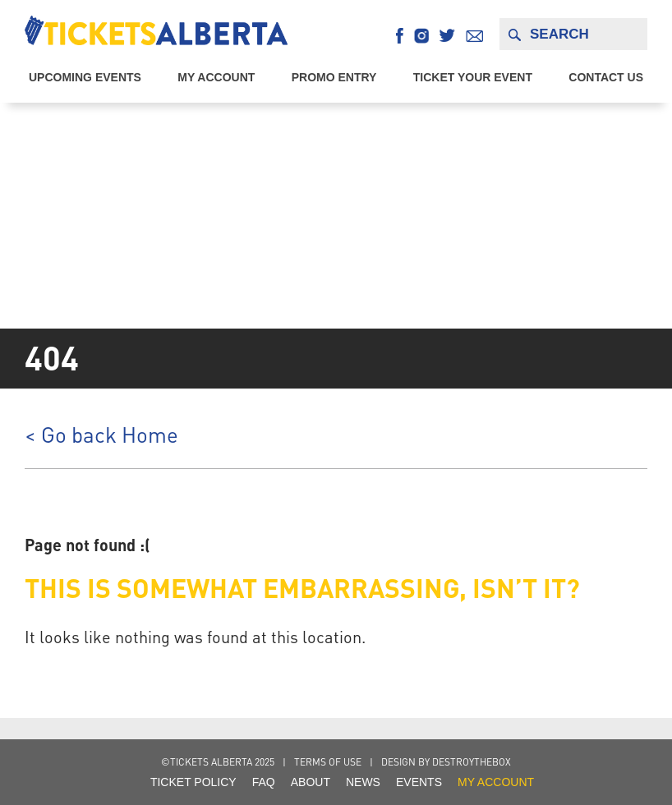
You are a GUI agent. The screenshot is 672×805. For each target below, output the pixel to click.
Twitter (447, 36)
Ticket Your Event (473, 77)
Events (419, 782)
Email (474, 36)
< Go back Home (101, 435)
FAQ (264, 782)
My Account (216, 77)
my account (496, 782)
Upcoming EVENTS (85, 77)
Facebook (400, 36)
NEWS (363, 782)
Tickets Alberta (156, 30)
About (311, 782)
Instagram (421, 36)
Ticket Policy (193, 782)
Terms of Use (328, 762)
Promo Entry (334, 77)
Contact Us (606, 77)
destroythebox (472, 762)
